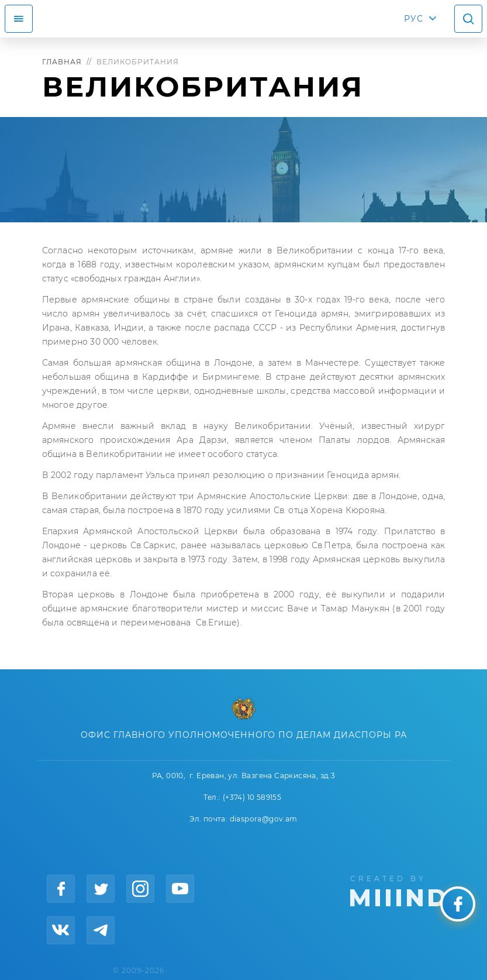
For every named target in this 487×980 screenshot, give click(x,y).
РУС (414, 19)
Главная (62, 62)
